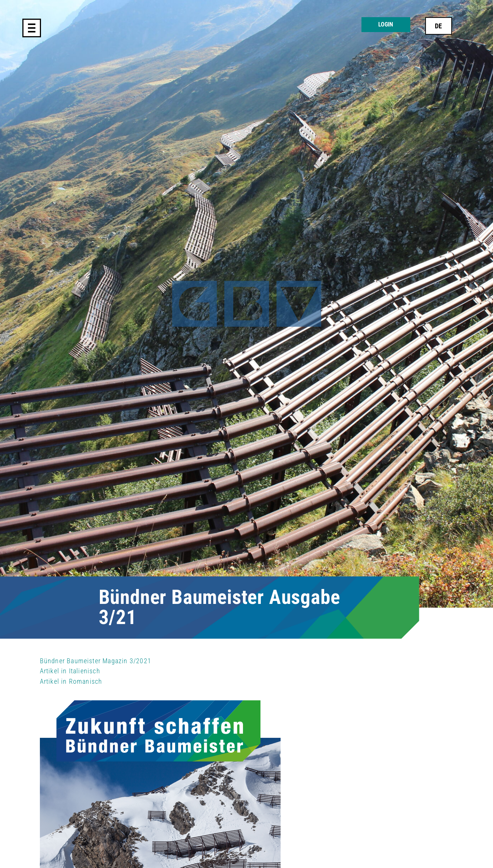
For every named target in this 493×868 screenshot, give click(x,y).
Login (386, 24)
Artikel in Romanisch (71, 681)
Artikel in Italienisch (70, 671)
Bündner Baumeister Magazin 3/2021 (96, 661)
